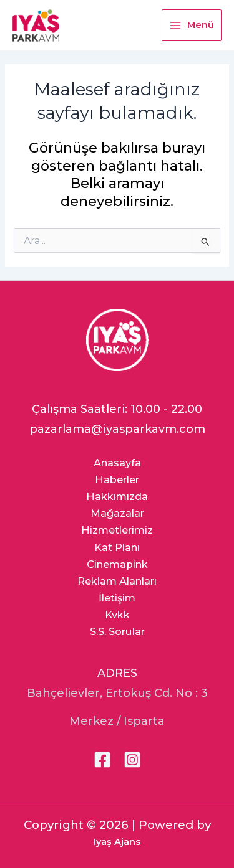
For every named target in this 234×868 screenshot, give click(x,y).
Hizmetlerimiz (117, 530)
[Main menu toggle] (192, 25)
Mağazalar (117, 513)
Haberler (117, 479)
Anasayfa (117, 463)
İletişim (117, 598)
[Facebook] (102, 760)
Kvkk (117, 615)
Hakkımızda (117, 496)
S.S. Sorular (117, 631)
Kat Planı (117, 547)
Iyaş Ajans (117, 842)
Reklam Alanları (117, 581)
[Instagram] (132, 760)
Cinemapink (117, 564)
